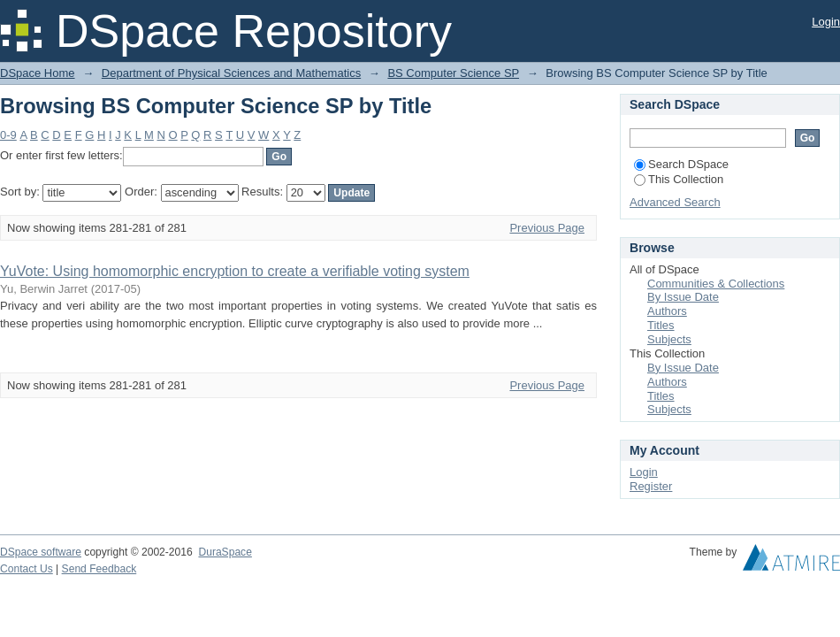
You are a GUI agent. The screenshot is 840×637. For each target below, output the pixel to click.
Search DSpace (681, 164)
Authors (667, 311)
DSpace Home (38, 73)
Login (826, 22)
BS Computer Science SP (453, 73)
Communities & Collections (716, 284)
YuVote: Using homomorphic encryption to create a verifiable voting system (235, 271)
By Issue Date (683, 297)
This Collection (679, 179)
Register (651, 486)
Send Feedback (99, 569)
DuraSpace (225, 552)
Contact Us (27, 569)
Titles (661, 325)
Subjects (669, 339)
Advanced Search (675, 202)
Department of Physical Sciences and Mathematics (231, 73)
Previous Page (547, 228)
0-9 (8, 135)
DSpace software (41, 552)
